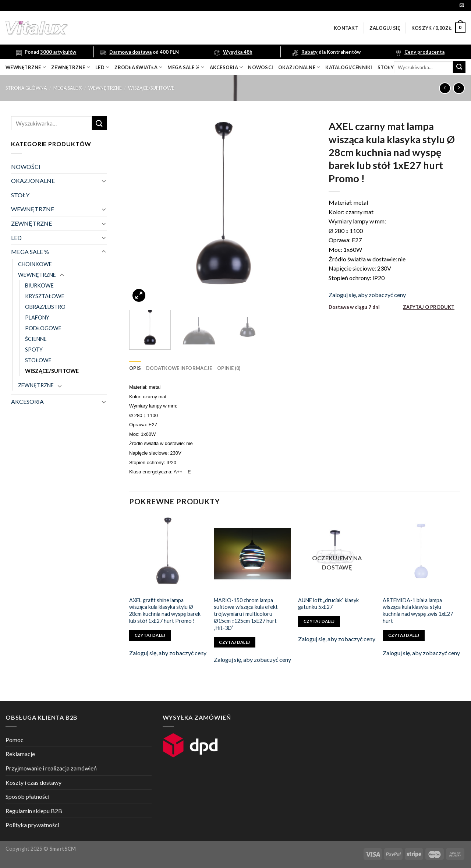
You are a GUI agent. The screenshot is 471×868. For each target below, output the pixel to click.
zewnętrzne (71, 67)
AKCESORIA (27, 401)
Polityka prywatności (32, 825)
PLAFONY (37, 317)
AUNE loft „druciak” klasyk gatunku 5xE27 (328, 604)
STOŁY (20, 195)
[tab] (135, 368)
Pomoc (15, 740)
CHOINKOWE (35, 264)
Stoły (386, 67)
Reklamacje (20, 754)
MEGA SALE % (68, 88)
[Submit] (459, 67)
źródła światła (138, 67)
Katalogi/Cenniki (349, 67)
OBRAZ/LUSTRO (45, 307)
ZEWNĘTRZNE (31, 223)
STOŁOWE (38, 360)
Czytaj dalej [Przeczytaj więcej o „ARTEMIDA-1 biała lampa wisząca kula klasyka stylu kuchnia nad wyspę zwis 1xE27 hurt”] (404, 635)
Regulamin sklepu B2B (34, 811)
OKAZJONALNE (299, 67)
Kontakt (346, 28)
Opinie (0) (229, 368)
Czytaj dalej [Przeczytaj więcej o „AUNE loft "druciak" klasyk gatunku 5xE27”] (319, 621)
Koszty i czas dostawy (33, 782)
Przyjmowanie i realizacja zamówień (51, 768)
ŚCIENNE (36, 339)
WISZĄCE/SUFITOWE (151, 88)
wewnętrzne (26, 67)
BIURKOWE (39, 285)
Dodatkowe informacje (179, 368)
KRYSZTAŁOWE (45, 296)
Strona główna (26, 88)
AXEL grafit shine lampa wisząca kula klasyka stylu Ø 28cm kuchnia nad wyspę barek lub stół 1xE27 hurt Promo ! (165, 611)
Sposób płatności (27, 796)
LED (102, 67)
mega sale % (186, 67)
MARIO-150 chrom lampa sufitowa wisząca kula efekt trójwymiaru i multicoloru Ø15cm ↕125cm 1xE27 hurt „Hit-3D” (246, 614)
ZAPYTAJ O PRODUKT (429, 307)
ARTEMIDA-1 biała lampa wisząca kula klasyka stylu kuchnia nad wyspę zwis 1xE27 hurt (418, 611)
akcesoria (226, 67)
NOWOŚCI (26, 167)
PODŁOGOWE (43, 328)
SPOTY (34, 350)
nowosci (261, 67)
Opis (135, 368)
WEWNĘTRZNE (105, 88)
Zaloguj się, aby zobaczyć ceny (367, 295)
